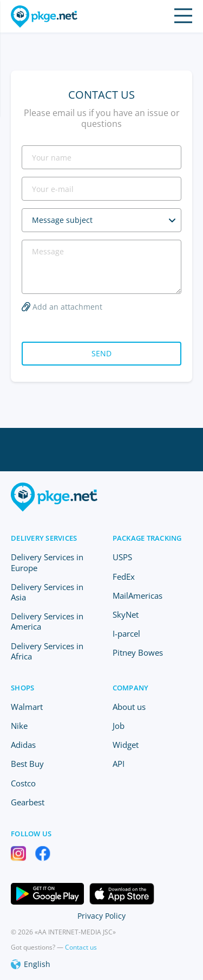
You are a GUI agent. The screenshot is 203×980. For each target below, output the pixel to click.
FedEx (124, 577)
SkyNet (126, 614)
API (119, 764)
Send (101, 353)
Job (119, 726)
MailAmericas (137, 595)
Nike (19, 726)
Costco (23, 783)
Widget (126, 745)
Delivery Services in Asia (47, 592)
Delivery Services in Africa (47, 651)
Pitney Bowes (138, 652)
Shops (22, 688)
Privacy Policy (101, 916)
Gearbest (28, 802)
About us (129, 707)
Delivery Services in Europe (47, 562)
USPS (122, 557)
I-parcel (126, 633)
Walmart (27, 707)
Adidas (23, 745)
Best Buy (27, 764)
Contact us (81, 947)
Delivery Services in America (47, 621)
